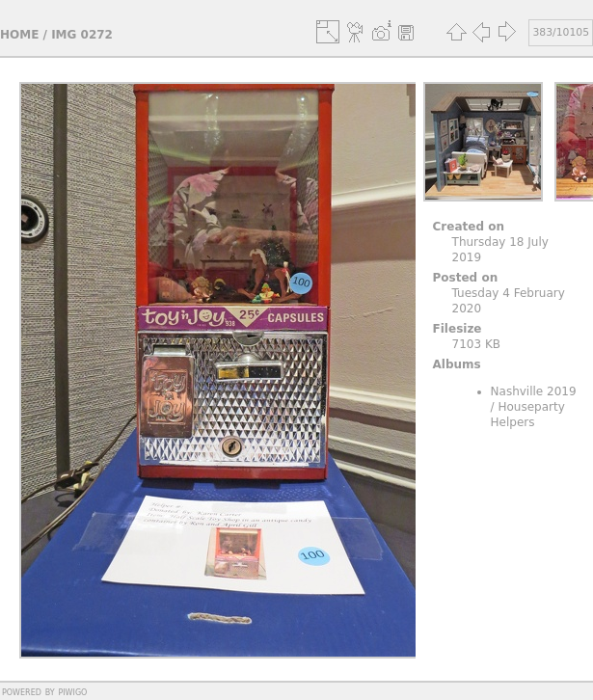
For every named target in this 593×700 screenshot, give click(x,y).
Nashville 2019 (534, 391)
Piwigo (72, 691)
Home (19, 35)
